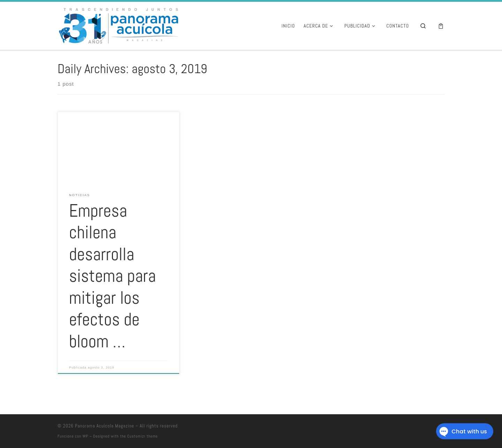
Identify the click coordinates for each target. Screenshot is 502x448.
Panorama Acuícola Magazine (105, 426)
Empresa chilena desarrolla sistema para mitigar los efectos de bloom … (112, 276)
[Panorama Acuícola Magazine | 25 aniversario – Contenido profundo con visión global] (118, 25)
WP (85, 436)
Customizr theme (143, 436)
